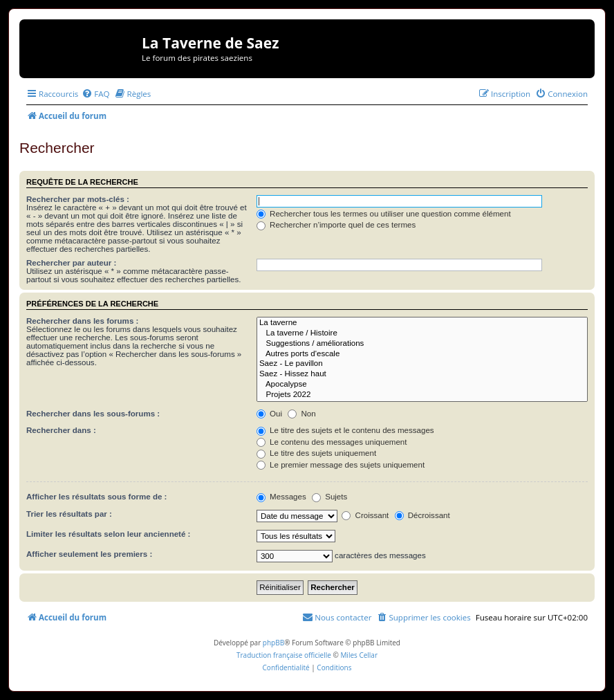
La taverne (422, 323)
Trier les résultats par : (69, 514)
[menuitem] (95, 94)
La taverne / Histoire (422, 334)
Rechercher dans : (61, 430)
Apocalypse (422, 385)
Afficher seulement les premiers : (89, 554)
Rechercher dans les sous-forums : (93, 414)
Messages (281, 497)
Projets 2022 (422, 395)
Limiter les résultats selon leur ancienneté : (108, 534)
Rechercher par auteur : (71, 263)
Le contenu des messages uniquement (332, 442)
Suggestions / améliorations (422, 344)
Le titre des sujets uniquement (316, 453)
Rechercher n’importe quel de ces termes (336, 225)
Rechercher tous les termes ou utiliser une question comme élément (384, 214)
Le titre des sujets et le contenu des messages (345, 430)
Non (301, 414)
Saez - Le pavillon (422, 364)
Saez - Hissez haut (422, 375)
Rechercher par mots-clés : (78, 199)
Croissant (365, 515)
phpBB (273, 643)
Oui (269, 414)
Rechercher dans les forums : (82, 321)
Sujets (329, 497)
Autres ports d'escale (422, 354)
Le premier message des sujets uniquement (341, 465)
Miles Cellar (359, 655)
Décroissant (422, 515)
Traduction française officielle (284, 655)
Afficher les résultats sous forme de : (96, 497)
